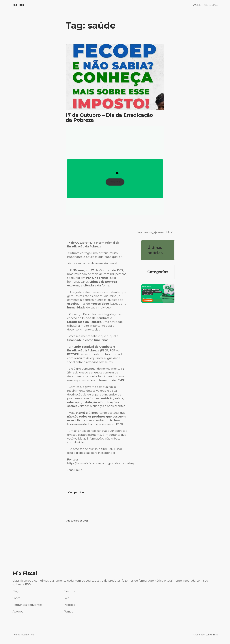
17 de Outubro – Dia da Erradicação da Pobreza (109, 118)
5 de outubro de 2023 (77, 521)
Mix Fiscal (19, 5)
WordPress (212, 635)
